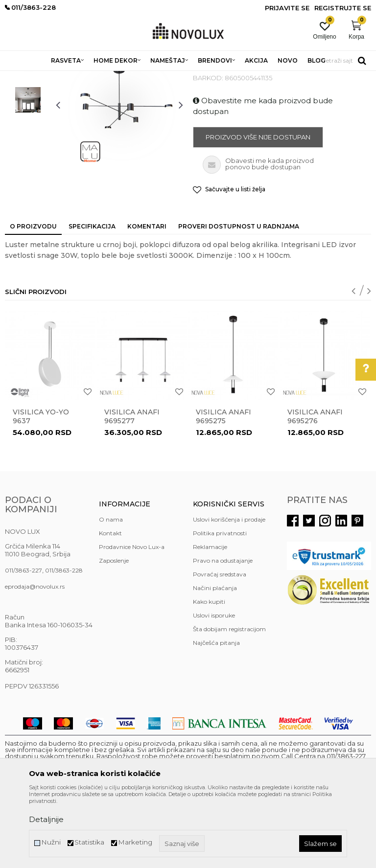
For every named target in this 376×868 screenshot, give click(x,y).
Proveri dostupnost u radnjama (239, 297)
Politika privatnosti (220, 604)
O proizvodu (33, 297)
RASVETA (92, 77)
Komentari (147, 297)
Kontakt (110, 604)
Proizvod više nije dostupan (258, 208)
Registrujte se (343, 8)
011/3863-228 (64, 641)
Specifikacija (92, 297)
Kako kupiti (209, 673)
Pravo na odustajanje (223, 631)
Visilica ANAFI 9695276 (315, 487)
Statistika (89, 842)
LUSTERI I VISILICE (139, 77)
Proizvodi (58, 77)
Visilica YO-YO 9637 (41, 487)
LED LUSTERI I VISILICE (205, 77)
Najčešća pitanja (216, 714)
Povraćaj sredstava (220, 645)
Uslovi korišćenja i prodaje (229, 590)
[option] (28, 132)
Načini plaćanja (215, 659)
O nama (111, 590)
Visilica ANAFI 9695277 (132, 487)
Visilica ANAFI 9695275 (223, 487)
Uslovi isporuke (214, 686)
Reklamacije (210, 618)
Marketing (135, 842)
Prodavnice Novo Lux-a (132, 618)
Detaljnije (46, 819)
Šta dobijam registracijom (229, 700)
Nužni (51, 842)
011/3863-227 (23, 641)
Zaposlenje (114, 631)
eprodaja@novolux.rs (35, 657)
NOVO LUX (21, 77)
